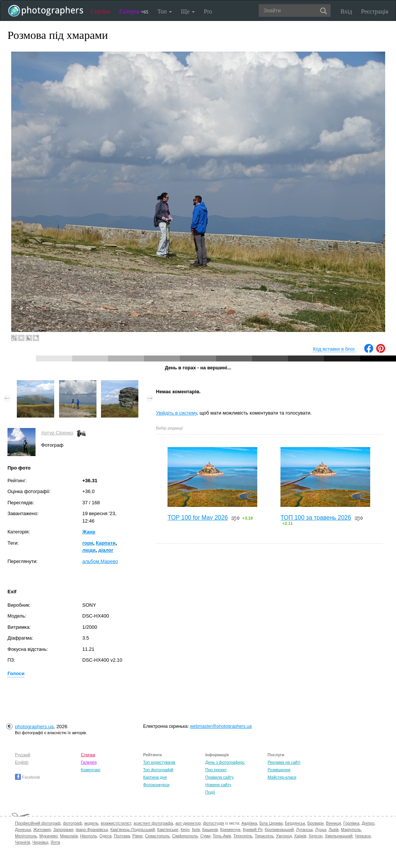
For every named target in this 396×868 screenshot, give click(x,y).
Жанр (89, 532)
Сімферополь (185, 836)
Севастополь (157, 836)
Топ (165, 11)
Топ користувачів (159, 762)
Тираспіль (264, 836)
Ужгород (284, 836)
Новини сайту (218, 785)
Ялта (55, 842)
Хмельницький (339, 836)
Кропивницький (279, 829)
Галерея (134, 11)
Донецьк (23, 829)
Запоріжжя (63, 829)
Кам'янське (168, 829)
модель (92, 823)
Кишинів (210, 829)
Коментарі (90, 770)
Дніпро (368, 823)
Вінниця (334, 823)
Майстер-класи (282, 777)
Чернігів (22, 842)
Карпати (106, 543)
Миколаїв (69, 836)
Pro (208, 11)
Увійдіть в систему (176, 413)
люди (89, 550)
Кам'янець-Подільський (133, 829)
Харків (300, 836)
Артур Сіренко (57, 433)
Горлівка (351, 823)
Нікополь (88, 836)
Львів (334, 829)
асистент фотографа (153, 823)
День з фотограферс (225, 762)
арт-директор (188, 823)
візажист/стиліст (116, 823)
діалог (106, 550)
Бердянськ (295, 823)
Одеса (105, 836)
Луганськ (305, 829)
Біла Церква (271, 823)
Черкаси (363, 836)
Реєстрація (375, 11)
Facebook (27, 777)
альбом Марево (100, 561)
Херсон (315, 836)
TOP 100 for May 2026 (198, 518)
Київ (196, 829)
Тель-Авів (222, 836)
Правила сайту (220, 777)
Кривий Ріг (252, 829)
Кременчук (230, 829)
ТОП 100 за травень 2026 (316, 518)
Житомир (42, 829)
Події (210, 792)
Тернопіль (243, 836)
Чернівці (41, 842)
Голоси (16, 673)
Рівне (138, 836)
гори (88, 543)
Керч (185, 829)
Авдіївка (249, 823)
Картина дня (155, 777)
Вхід (346, 11)
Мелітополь (26, 836)
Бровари (316, 823)
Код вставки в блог (334, 349)
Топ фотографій (158, 770)
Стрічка (100, 11)
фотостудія (214, 823)
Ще (188, 11)
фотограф (72, 823)
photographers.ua (34, 727)
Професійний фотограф (38, 823)
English (22, 762)
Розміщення (279, 770)
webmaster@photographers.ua (221, 726)
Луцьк (321, 829)
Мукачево (48, 836)
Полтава (122, 836)
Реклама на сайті (284, 762)
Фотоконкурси (156, 785)
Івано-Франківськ (92, 829)
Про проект (216, 770)
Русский (23, 755)
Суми (205, 836)
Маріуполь (351, 829)
